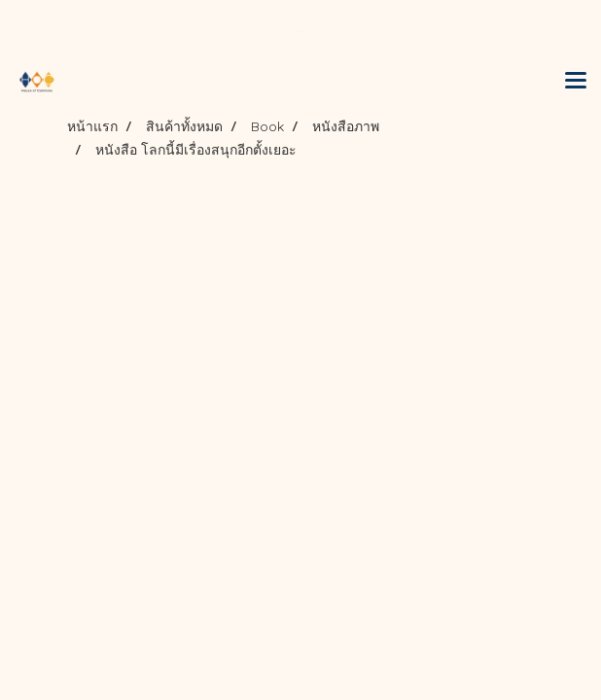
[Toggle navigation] (576, 82)
